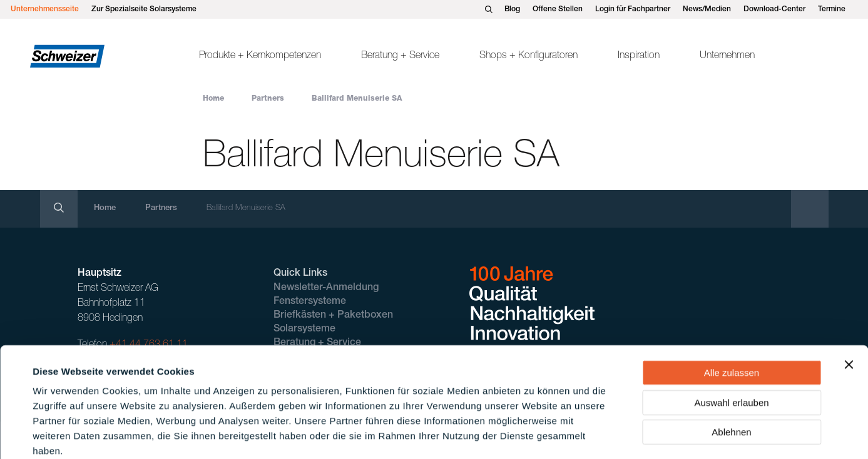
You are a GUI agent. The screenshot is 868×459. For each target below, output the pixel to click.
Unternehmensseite (45, 9)
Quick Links (300, 274)
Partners (268, 99)
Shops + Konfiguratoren (528, 56)
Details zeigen (534, 434)
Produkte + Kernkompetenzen (260, 56)
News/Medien (707, 9)
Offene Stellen (558, 9)
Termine (832, 9)
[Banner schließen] (849, 298)
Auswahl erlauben (731, 335)
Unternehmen (727, 56)
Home (213, 99)
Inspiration (639, 56)
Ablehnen (731, 365)
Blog (512, 9)
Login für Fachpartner (633, 9)
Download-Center (774, 9)
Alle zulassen (732, 305)
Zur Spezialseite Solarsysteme (144, 9)
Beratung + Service (400, 56)
